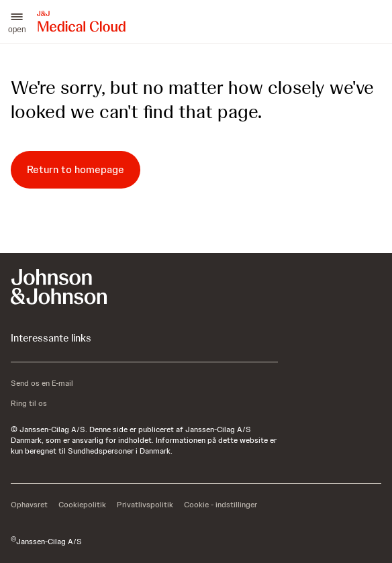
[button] (17, 21)
